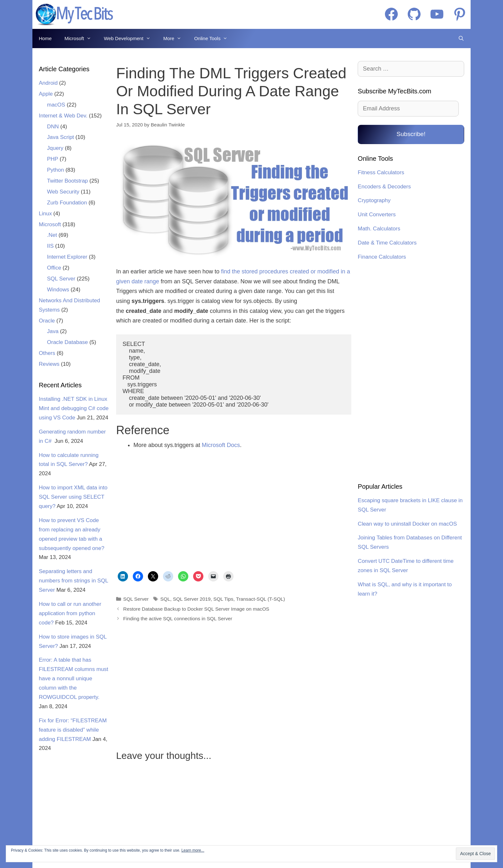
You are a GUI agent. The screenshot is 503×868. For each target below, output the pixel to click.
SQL (165, 599)
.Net (52, 235)
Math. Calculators (379, 229)
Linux (45, 214)
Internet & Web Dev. (63, 116)
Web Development (130, 39)
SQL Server (136, 599)
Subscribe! (411, 134)
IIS (51, 246)
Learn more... (193, 850)
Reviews (49, 364)
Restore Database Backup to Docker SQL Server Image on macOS (196, 609)
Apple (46, 94)
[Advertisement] (172, 511)
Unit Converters (377, 215)
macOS (56, 105)
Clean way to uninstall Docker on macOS (407, 524)
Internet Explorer (67, 257)
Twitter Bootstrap (68, 181)
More (175, 39)
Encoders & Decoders (384, 187)
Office (54, 268)
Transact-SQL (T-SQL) (261, 599)
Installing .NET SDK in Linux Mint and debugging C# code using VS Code (74, 408)
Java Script (61, 137)
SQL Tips (223, 599)
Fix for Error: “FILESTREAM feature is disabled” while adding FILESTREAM (73, 730)
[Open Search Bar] (461, 39)
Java (53, 331)
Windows (58, 290)
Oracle (47, 321)
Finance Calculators (382, 257)
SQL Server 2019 (192, 599)
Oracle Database (68, 342)
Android (48, 83)
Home (45, 38)
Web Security (63, 192)
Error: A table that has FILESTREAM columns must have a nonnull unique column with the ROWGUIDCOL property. (73, 679)
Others (47, 353)
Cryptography (374, 200)
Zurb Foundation (67, 203)
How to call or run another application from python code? (70, 613)
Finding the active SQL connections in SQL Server (178, 619)
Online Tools (214, 39)
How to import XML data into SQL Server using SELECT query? (73, 497)
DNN (53, 127)
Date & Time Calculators (387, 243)
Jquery (55, 148)
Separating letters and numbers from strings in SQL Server (73, 581)
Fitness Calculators (381, 172)
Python (56, 170)
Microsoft (81, 39)
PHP (53, 159)
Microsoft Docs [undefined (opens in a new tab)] (221, 445)
